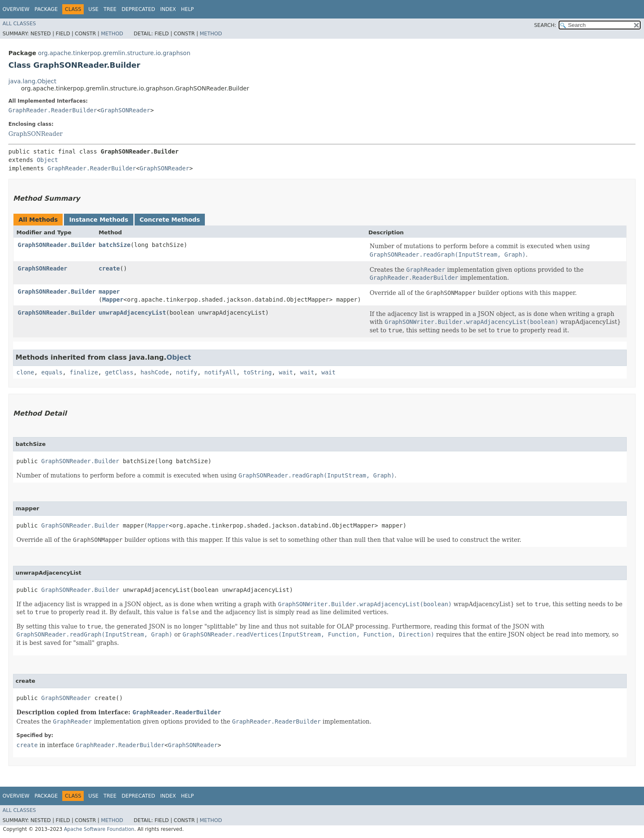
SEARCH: (545, 25)
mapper (109, 292)
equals (52, 372)
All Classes (19, 24)
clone (25, 372)
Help (187, 9)
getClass (119, 372)
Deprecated (138, 9)
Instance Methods (98, 220)
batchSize (114, 245)
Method (112, 34)
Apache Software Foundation (99, 829)
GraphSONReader (125, 110)
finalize (83, 372)
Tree (110, 9)
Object (47, 160)
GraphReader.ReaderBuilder (53, 110)
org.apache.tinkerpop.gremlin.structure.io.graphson (114, 53)
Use (93, 9)
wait (286, 372)
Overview (16, 9)
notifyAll (220, 372)
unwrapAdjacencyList (132, 313)
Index (168, 9)
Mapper (113, 300)
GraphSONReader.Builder (57, 245)
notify (187, 372)
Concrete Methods (170, 220)
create (109, 268)
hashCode (155, 372)
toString (258, 372)
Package (46, 9)
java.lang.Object (32, 81)
